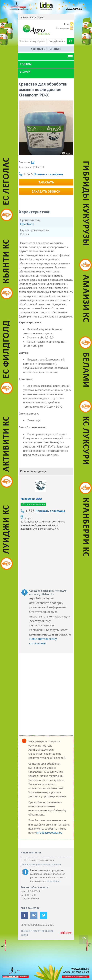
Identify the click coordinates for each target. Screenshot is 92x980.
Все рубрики (57, 41)
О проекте (23, 17)
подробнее (53, 881)
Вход (67, 24)
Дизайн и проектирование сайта (37, 933)
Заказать (46, 182)
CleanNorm (27, 224)
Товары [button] (26, 64)
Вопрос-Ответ (37, 17)
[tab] (46, 64)
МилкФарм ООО (31, 499)
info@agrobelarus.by (49, 832)
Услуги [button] (25, 72)
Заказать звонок (46, 191)
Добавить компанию (46, 49)
